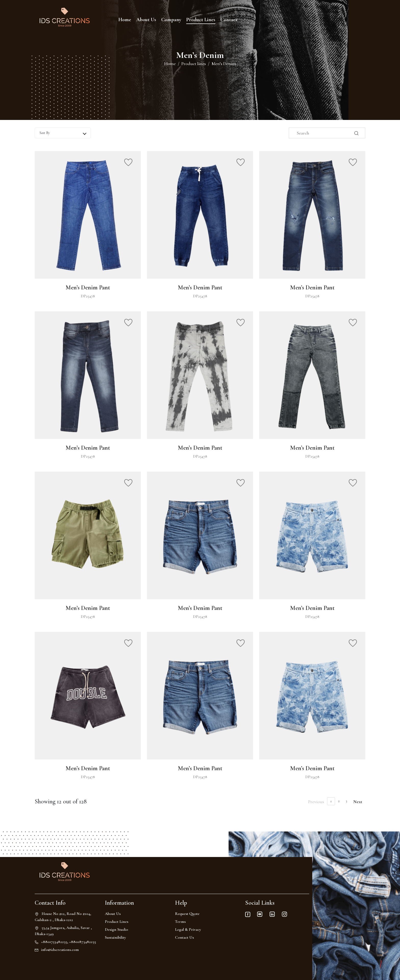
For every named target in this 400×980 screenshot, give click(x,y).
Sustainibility (115, 937)
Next (358, 802)
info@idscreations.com (60, 950)
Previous (316, 802)
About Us (146, 20)
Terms (180, 922)
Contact (229, 20)
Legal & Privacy (188, 929)
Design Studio (116, 929)
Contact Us (184, 937)
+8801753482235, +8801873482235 (68, 942)
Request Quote (187, 914)
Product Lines (201, 20)
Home (125, 20)
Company (171, 20)
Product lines (194, 64)
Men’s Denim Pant (88, 287)
